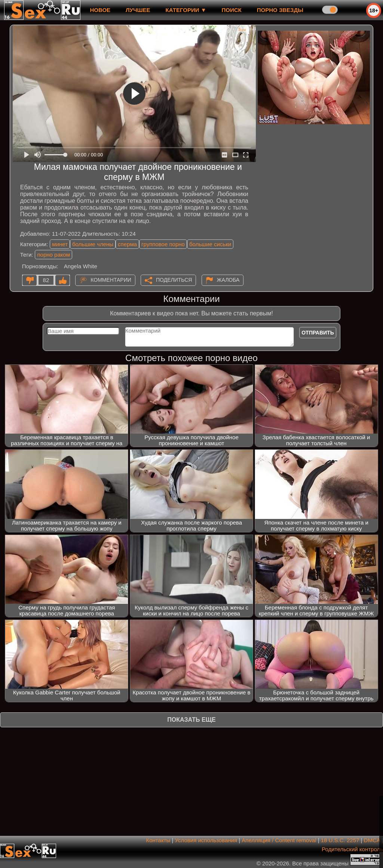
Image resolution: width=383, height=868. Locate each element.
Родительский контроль (352, 849)
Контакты (158, 840)
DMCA (372, 840)
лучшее (138, 10)
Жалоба (228, 280)
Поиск (232, 10)
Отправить (318, 333)
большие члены (93, 244)
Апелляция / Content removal (279, 840)
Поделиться (174, 280)
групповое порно (163, 244)
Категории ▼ (186, 10)
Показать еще (191, 720)
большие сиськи (210, 244)
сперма (127, 244)
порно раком (53, 255)
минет (60, 244)
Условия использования (206, 840)
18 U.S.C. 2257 (340, 840)
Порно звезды (280, 10)
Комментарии (111, 280)
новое (100, 10)
